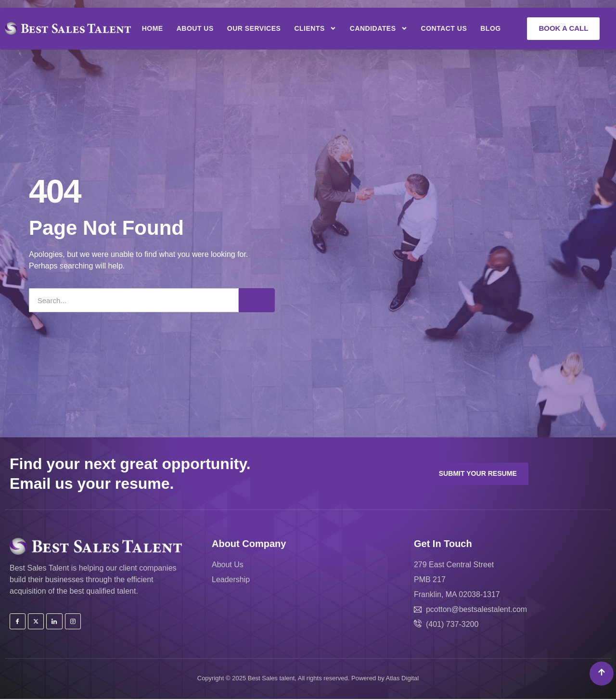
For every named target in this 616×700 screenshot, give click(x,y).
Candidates (379, 28)
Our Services (254, 28)
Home (153, 28)
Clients (315, 28)
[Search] (257, 300)
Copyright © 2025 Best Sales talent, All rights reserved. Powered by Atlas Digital (308, 679)
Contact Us (444, 28)
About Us (195, 28)
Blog (490, 28)
